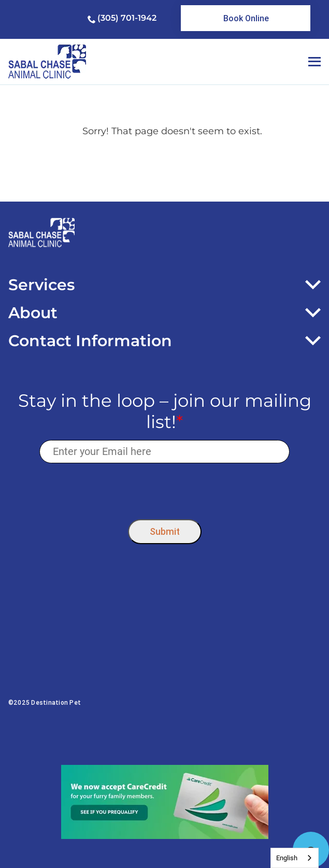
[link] (246, 18)
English (287, 858)
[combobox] (295, 858)
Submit (165, 531)
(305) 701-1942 (127, 18)
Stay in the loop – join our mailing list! (165, 411)
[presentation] (164, 489)
